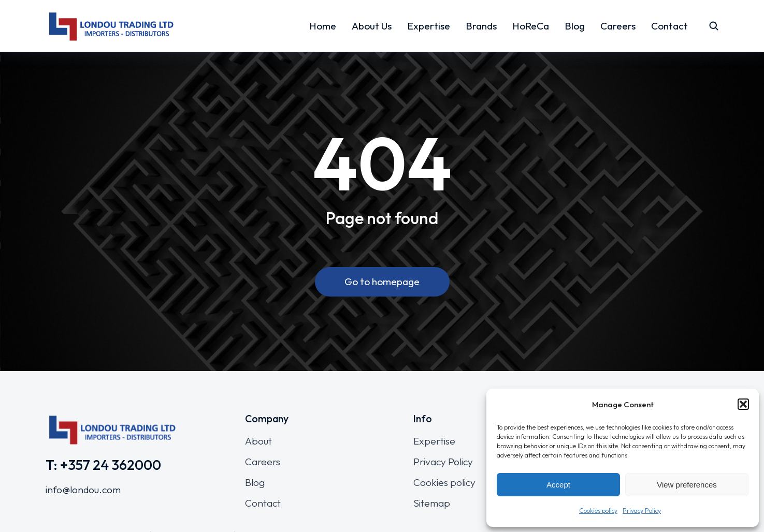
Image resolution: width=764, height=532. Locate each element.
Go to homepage (382, 282)
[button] (743, 404)
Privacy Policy (642, 511)
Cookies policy (598, 511)
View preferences (687, 485)
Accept (558, 485)
